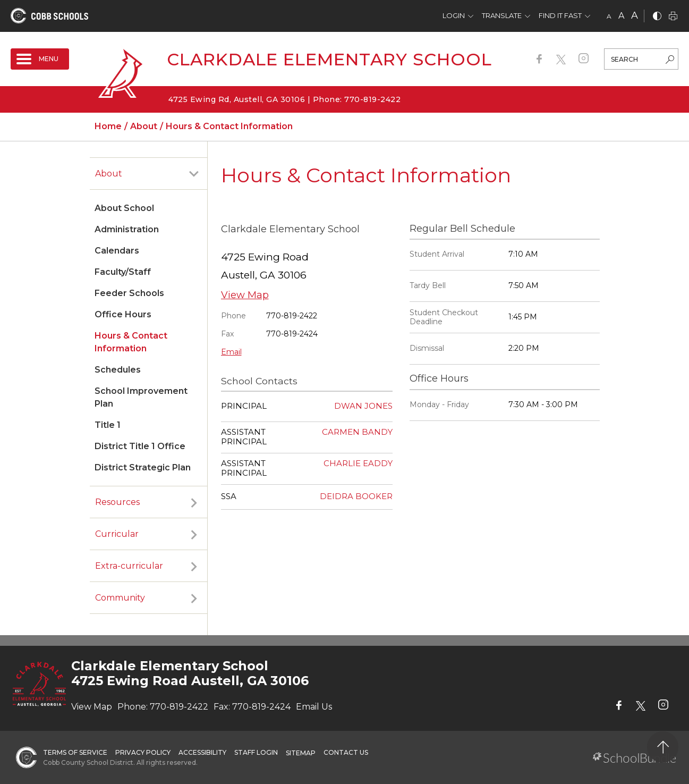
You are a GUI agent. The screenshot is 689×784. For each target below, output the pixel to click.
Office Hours (123, 314)
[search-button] (670, 61)
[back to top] (663, 747)
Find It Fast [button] (560, 15)
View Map (245, 295)
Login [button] (454, 15)
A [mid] (621, 16)
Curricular (117, 534)
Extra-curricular (129, 566)
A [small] (609, 16)
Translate (502, 15)
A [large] (635, 15)
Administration (127, 229)
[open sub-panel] (194, 174)
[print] (673, 17)
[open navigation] (40, 59)
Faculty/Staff (123, 272)
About (109, 174)
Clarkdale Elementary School (329, 59)
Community (120, 598)
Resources (117, 502)
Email (231, 352)
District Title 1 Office (140, 446)
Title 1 (108, 425)
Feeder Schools (129, 293)
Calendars (117, 251)
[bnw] (657, 17)
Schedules (118, 370)
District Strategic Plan (143, 467)
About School (124, 208)
